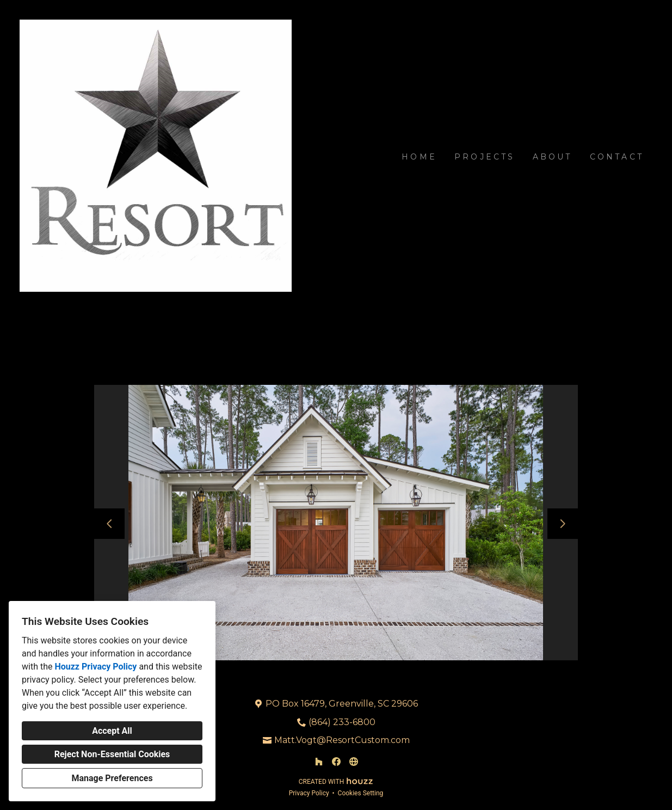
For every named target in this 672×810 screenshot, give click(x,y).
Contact (617, 157)
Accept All (112, 731)
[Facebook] (336, 762)
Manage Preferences (112, 778)
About (553, 157)
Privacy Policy (309, 793)
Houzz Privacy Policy (95, 667)
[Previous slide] (109, 524)
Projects (485, 157)
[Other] (354, 762)
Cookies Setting (361, 793)
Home (419, 157)
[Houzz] (319, 762)
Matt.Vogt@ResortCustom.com (342, 740)
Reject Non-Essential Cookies (112, 754)
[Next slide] (563, 524)
